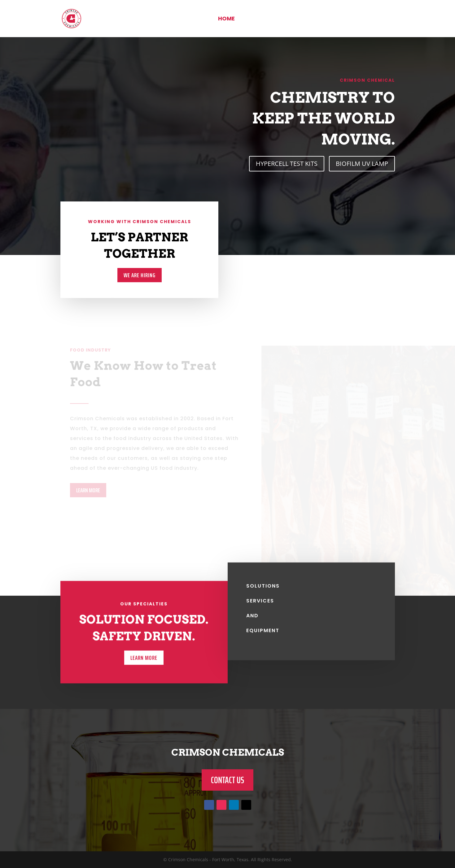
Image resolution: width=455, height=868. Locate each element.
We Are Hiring (139, 275)
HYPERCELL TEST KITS (287, 164)
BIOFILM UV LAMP (362, 164)
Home (226, 19)
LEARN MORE (88, 490)
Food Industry (308, 19)
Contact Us (364, 19)
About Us (257, 19)
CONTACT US (227, 780)
